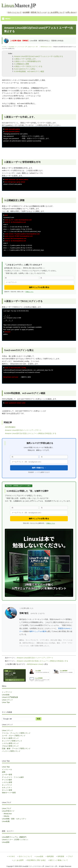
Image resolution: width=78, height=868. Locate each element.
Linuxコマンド (7, 700)
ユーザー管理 (7, 775)
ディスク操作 (7, 780)
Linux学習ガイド (8, 811)
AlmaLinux (8, 814)
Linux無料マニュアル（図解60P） (15, 837)
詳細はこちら (29, 292)
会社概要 (26, 12)
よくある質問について (56, 12)
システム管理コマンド (10, 743)
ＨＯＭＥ (4, 47)
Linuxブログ (6, 808)
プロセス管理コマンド (10, 746)
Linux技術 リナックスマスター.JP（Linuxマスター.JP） (24, 47)
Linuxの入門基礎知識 (10, 697)
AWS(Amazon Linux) (46, 47)
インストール (7, 769)
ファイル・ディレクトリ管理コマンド (16, 733)
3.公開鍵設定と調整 (22, 64)
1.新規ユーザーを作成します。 (26, 59)
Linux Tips (6, 702)
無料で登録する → (39, 468)
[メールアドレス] (39, 282)
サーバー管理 (7, 790)
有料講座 (61, 856)
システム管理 (7, 782)
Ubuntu (6, 816)
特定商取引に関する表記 (36, 860)
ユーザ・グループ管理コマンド (14, 736)
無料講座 (50, 856)
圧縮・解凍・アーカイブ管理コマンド (16, 748)
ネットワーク (7, 785)
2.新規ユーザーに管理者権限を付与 (27, 61)
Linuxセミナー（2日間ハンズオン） (15, 840)
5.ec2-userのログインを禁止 (25, 69)
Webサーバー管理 (9, 793)
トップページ (7, 692)
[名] (57, 278)
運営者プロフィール (39, 12)
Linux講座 (6, 842)
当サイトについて (15, 12)
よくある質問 (18, 860)
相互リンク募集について (59, 860)
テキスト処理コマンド (10, 738)
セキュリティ (7, 787)
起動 (4, 772)
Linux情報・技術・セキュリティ (14, 819)
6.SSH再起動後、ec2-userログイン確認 (29, 71)
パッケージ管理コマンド (11, 751)
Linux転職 (6, 821)
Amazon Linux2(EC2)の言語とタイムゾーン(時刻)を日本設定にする (31, 433)
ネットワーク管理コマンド (12, 741)
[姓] (22, 278)
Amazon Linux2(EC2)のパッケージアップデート (23, 430)
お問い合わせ (71, 12)
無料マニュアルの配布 (38, 631)
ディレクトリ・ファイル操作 (13, 777)
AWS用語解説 (10, 427)
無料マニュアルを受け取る (39, 287)
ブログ (70, 856)
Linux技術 (6, 695)
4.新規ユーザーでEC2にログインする (28, 66)
